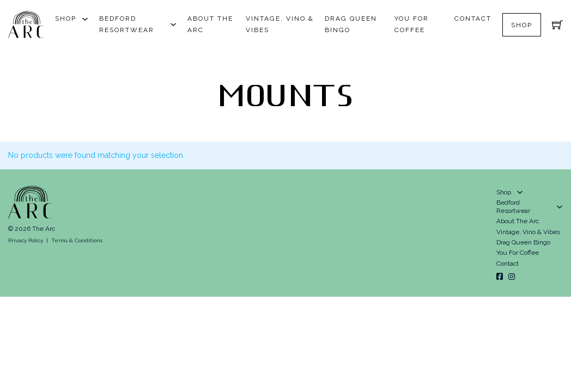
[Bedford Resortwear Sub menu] (173, 24)
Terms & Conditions (77, 240)
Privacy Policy (26, 240)
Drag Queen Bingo (351, 24)
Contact (473, 19)
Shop (66, 19)
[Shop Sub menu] (85, 19)
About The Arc (210, 24)
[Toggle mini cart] (557, 24)
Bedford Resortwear (127, 24)
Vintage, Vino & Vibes (280, 24)
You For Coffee (412, 24)
